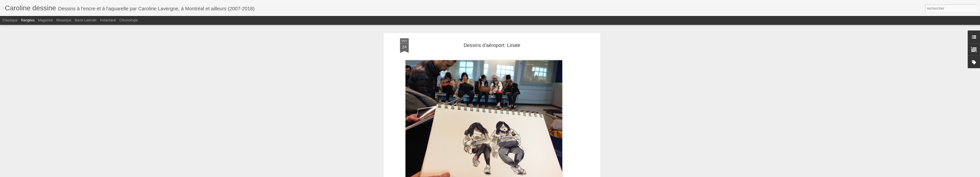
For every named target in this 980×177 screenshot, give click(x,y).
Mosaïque (64, 20)
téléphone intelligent (532, 164)
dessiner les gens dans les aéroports (456, 160)
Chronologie (129, 20)
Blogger (535, 174)
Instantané (108, 20)
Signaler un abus (552, 174)
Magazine (45, 20)
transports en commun (417, 164)
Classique (10, 20)
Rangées (28, 20)
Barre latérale (86, 20)
